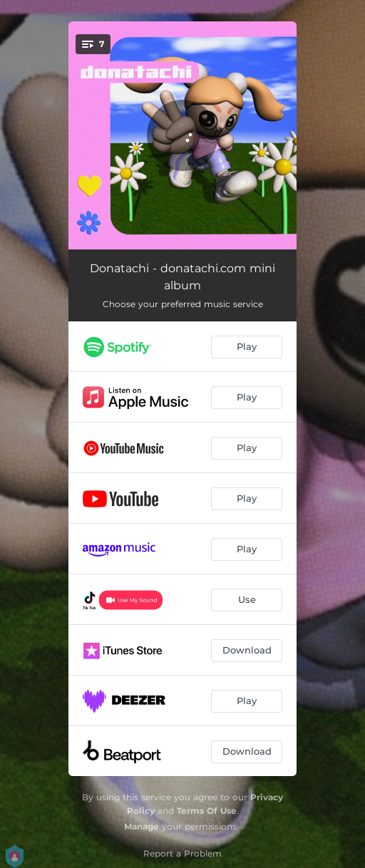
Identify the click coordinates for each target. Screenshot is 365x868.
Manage (142, 826)
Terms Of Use (207, 811)
